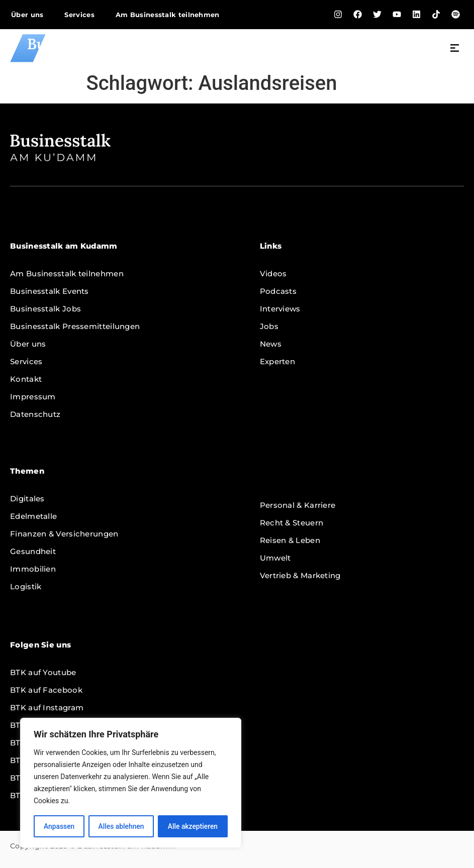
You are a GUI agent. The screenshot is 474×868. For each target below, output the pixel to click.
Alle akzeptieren (193, 826)
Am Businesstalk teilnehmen (168, 15)
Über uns (27, 15)
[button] (455, 49)
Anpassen (59, 826)
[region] (131, 783)
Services (79, 15)
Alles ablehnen (121, 826)
